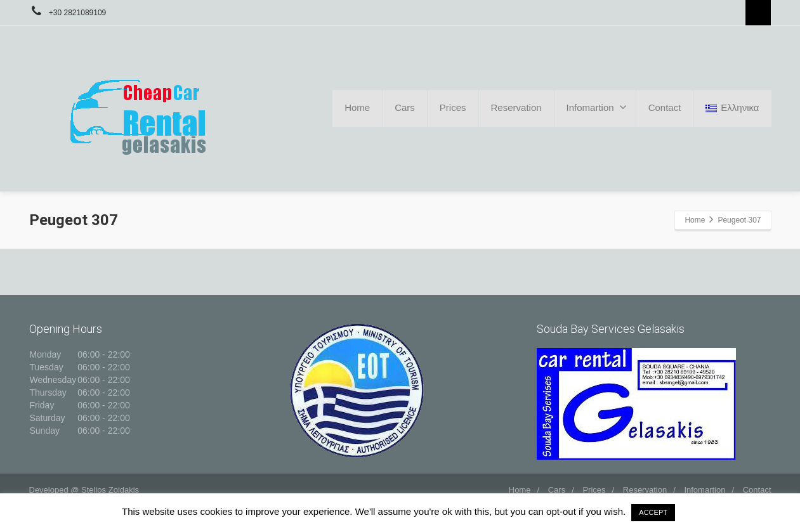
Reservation (516, 107)
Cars (405, 107)
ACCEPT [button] (653, 512)
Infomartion (597, 107)
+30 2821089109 (68, 13)
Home (357, 107)
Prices (453, 107)
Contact (665, 107)
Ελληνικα (732, 107)
